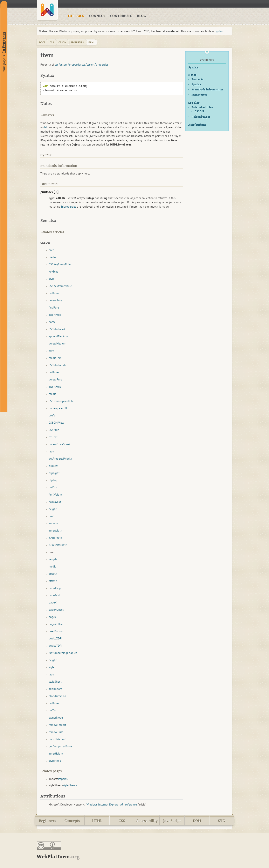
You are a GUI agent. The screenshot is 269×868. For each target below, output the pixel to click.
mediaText (55, 358)
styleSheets (70, 785)
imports (53, 523)
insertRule (55, 315)
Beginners (47, 821)
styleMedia (55, 761)
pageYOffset (56, 624)
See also (194, 103)
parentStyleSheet (59, 444)
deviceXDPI (55, 638)
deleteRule (55, 300)
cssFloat (54, 487)
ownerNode (56, 718)
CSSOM (199, 111)
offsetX (53, 574)
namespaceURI (58, 408)
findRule (54, 307)
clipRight (54, 473)
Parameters (199, 95)
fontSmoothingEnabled (63, 653)
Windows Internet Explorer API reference (112, 804)
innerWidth (55, 531)
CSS (122, 821)
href (51, 250)
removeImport (57, 725)
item (91, 42)
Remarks (197, 79)
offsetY (53, 581)
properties (77, 42)
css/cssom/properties (68, 65)
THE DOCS (76, 16)
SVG (222, 821)
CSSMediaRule (57, 365)
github (220, 31)
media (52, 257)
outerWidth (56, 595)
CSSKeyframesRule (60, 286)
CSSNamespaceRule (61, 401)
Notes (192, 75)
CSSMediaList (57, 329)
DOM (197, 821)
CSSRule (54, 430)
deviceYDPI (55, 646)
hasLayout (55, 502)
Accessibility (147, 821)
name (52, 322)
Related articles (202, 107)
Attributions (197, 125)
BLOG (142, 16)
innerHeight (56, 754)
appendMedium (58, 336)
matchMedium (57, 739)
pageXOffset (56, 610)
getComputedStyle (60, 746)
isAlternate (55, 538)
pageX (53, 602)
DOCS (42, 42)
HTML (97, 821)
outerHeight (56, 588)
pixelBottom (56, 631)
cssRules (54, 293)
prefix (52, 415)
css (52, 42)
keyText (53, 272)
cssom (62, 42)
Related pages (201, 117)
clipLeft (53, 466)
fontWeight (55, 495)
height (53, 509)
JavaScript (172, 821)
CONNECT (97, 16)
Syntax (193, 68)
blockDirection (57, 696)
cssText (53, 437)
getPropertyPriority (60, 459)
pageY (53, 617)
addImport (55, 689)
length (53, 559)
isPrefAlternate (58, 545)
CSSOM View (56, 423)
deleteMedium (57, 343)
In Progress (4, 42)
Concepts (72, 821)
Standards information (207, 90)
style (51, 279)
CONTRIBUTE (121, 16)
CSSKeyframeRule (60, 264)
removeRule (56, 732)
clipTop (53, 480)
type (51, 451)
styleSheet (55, 682)
